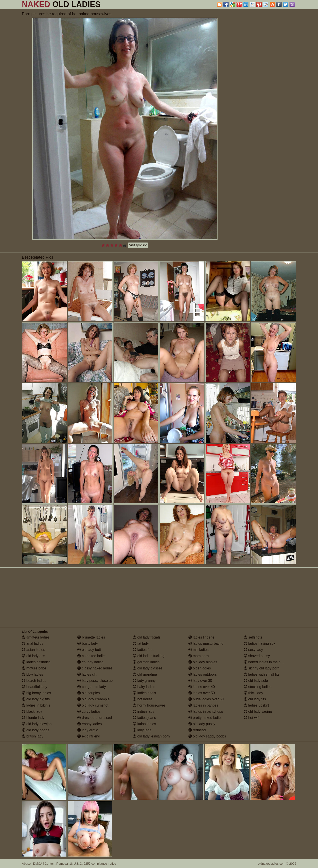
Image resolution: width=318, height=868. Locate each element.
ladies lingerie (201, 637)
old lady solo (256, 681)
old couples (88, 693)
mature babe (34, 668)
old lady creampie (93, 699)
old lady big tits (36, 699)
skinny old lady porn (262, 668)
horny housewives (149, 705)
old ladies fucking (149, 656)
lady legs (142, 730)
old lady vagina (258, 712)
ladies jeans (144, 718)
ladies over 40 (202, 687)
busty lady (87, 643)
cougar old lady (92, 687)
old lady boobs (36, 730)
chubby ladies (90, 662)
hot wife (252, 718)
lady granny (144, 681)
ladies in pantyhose (206, 712)
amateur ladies (36, 637)
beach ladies (34, 681)
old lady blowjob (37, 724)
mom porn (199, 656)
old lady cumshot (93, 705)
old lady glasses (148, 668)
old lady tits (255, 699)
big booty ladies (36, 693)
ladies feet (143, 650)
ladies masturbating (206, 643)
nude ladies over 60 (206, 699)
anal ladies (33, 643)
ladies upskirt (256, 705)
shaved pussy (257, 656)
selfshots (253, 637)
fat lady (141, 643)
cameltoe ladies (92, 656)
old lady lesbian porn (151, 736)
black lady (32, 712)
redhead (197, 730)
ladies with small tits (262, 674)
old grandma (145, 674)
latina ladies (144, 724)
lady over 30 (200, 681)
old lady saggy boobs (207, 736)
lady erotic (88, 730)
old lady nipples (203, 662)
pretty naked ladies (205, 718)
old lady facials (147, 637)
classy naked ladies (95, 668)
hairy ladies (144, 687)
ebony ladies (89, 724)
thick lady (253, 693)
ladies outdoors (203, 674)
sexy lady (253, 650)
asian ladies (33, 650)
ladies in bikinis (36, 705)
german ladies (146, 662)
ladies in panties (203, 705)
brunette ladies (91, 637)
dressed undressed (95, 718)
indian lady (143, 712)
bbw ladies (32, 674)
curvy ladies (89, 712)
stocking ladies (258, 687)
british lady (33, 736)
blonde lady (33, 718)
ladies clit (87, 674)
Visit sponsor (138, 245)
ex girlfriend (89, 736)
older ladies (200, 668)
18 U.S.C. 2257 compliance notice (93, 864)
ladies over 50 (202, 693)
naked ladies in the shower (267, 662)
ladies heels (144, 693)
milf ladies (199, 650)
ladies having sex (260, 643)
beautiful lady (35, 687)
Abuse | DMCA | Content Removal (45, 864)
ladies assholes (36, 662)
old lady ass (33, 656)
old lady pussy (202, 724)
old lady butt (89, 650)
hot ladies (143, 699)
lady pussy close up (95, 681)
